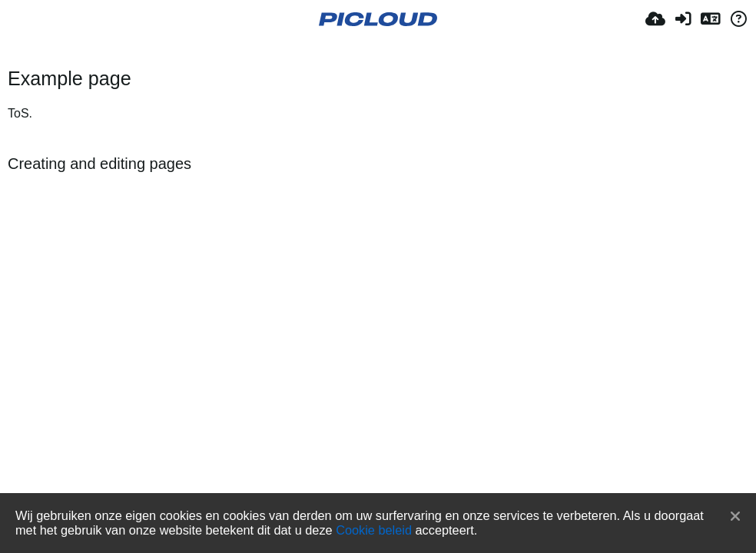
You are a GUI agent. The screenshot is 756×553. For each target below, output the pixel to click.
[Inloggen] (683, 19)
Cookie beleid (374, 530)
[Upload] (655, 19)
